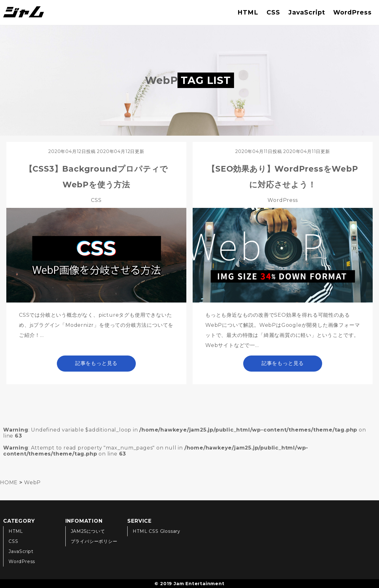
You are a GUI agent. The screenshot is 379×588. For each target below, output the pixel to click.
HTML (248, 12)
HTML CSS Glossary (156, 531)
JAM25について (88, 531)
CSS (273, 12)
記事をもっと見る (96, 363)
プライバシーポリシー (94, 541)
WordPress (352, 12)
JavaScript (307, 12)
